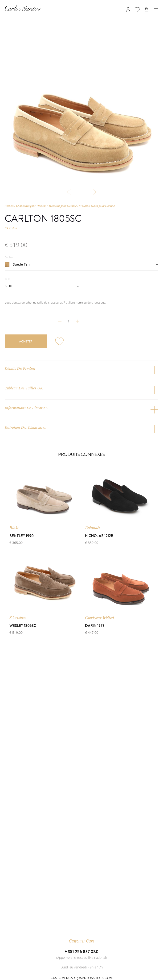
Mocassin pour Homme (63, 206)
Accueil (9, 206)
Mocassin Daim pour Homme (97, 206)
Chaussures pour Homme (31, 206)
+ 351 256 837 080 (81, 952)
